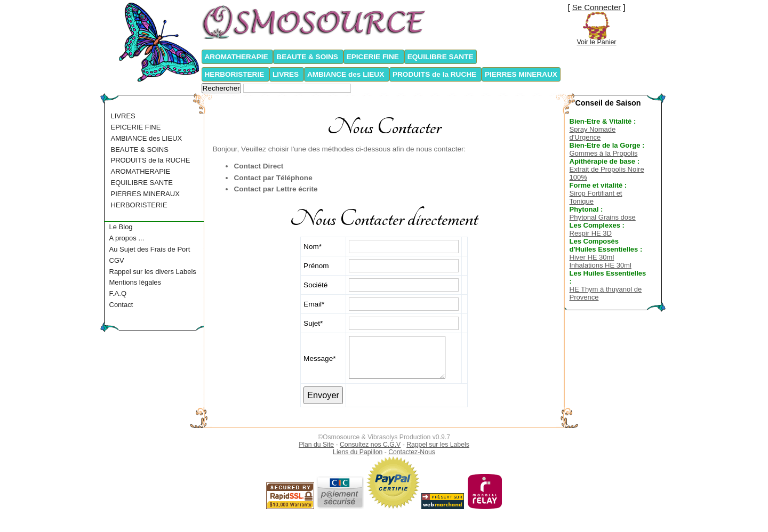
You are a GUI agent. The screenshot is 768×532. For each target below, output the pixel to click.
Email (313, 304)
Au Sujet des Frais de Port (150, 249)
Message (318, 358)
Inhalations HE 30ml (601, 265)
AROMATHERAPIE (238, 57)
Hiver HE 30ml (592, 257)
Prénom (316, 266)
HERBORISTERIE (236, 74)
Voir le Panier (596, 42)
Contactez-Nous (412, 452)
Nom (311, 247)
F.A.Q (118, 293)
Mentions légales (135, 282)
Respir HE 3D (591, 233)
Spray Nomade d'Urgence (593, 133)
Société (315, 285)
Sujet (312, 323)
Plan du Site (316, 445)
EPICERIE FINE (374, 57)
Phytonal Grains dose (603, 217)
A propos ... (127, 238)
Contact (121, 305)
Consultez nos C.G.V (370, 445)
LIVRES (287, 74)
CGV (117, 260)
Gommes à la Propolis (604, 153)
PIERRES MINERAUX (521, 74)
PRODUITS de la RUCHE (435, 74)
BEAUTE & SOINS (308, 57)
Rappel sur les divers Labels (153, 272)
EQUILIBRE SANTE (441, 57)
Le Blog (121, 227)
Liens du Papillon (358, 452)
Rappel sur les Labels (438, 445)
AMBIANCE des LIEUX (347, 74)
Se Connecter (597, 7)
